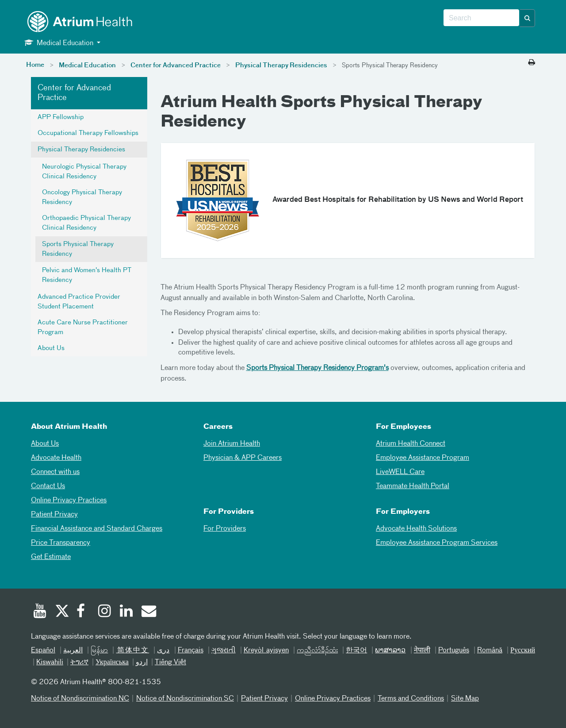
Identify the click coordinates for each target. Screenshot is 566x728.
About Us (51, 348)
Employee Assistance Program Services (437, 543)
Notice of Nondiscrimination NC (80, 699)
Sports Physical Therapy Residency (78, 249)
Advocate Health (56, 458)
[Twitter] (61, 612)
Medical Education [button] (60, 43)
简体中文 (132, 651)
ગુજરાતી (224, 651)
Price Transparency (61, 543)
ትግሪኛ (79, 663)
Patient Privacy (54, 515)
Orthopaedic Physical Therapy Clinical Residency (86, 223)
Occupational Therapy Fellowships (88, 133)
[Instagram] (105, 612)
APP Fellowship (61, 117)
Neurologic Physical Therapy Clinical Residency (84, 172)
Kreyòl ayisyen (266, 651)
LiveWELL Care (400, 472)
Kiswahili (50, 663)
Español (43, 651)
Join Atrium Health (232, 444)
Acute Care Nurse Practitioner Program (83, 327)
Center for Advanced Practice (176, 65)
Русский (523, 651)
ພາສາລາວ (390, 651)
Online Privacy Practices (69, 501)
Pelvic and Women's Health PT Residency (87, 275)
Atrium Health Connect (411, 444)
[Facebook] (83, 612)
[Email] (148, 612)
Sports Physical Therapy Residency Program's (317, 368)
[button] (528, 18)
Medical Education (87, 65)
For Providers (225, 529)
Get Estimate (51, 557)
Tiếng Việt (170, 663)
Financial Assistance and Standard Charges (97, 529)
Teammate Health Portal (413, 486)
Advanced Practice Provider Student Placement (79, 302)
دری (163, 651)
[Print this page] (532, 63)
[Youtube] (40, 612)
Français (191, 651)
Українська (112, 663)
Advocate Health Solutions (416, 529)
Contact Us (48, 486)
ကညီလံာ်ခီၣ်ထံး (317, 651)
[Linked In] (126, 612)
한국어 (356, 651)
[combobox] (481, 18)
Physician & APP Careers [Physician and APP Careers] (243, 458)
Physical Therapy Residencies (281, 65)
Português (454, 651)
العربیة (73, 651)
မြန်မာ (99, 651)
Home (35, 65)
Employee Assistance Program (423, 458)
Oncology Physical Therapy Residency (82, 197)
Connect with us (55, 472)
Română (490, 651)
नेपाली (422, 651)
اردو (142, 663)
